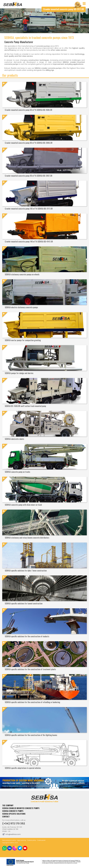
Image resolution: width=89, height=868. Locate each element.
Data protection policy (9, 840)
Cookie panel (41, 840)
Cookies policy (31, 840)
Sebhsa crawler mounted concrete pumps (21, 808)
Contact (6, 817)
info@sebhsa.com (13, 834)
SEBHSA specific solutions (14, 814)
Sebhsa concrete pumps (13, 811)
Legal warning (21, 840)
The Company (8, 805)
